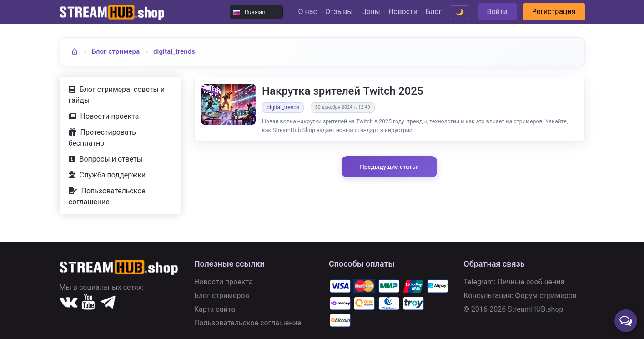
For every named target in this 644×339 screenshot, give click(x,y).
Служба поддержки (113, 175)
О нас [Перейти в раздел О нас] (308, 12)
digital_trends (174, 51)
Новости (403, 12)
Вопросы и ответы (111, 159)
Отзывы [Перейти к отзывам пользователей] (339, 12)
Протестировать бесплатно (102, 138)
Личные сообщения (531, 282)
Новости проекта (110, 116)
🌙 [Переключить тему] (460, 12)
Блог (434, 12)
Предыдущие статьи (389, 167)
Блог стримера (116, 51)
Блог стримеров (222, 296)
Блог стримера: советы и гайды (117, 95)
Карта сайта (215, 309)
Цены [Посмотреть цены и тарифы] (371, 12)
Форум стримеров (546, 296)
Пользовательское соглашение (107, 196)
